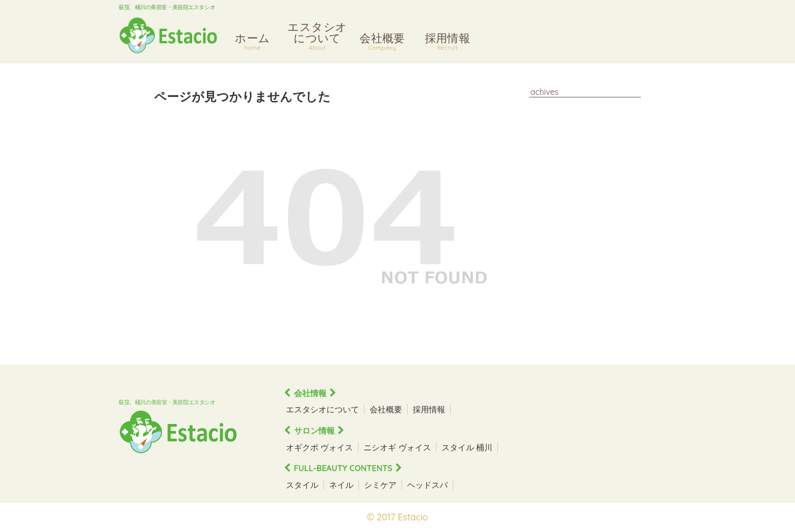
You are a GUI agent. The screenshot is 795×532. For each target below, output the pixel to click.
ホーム (252, 43)
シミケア (380, 485)
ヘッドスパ (427, 485)
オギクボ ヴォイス (319, 447)
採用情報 (447, 43)
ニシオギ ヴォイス (397, 447)
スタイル (302, 485)
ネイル (341, 485)
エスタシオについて (317, 37)
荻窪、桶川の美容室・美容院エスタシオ (167, 7)
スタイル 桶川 (467, 447)
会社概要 (382, 43)
